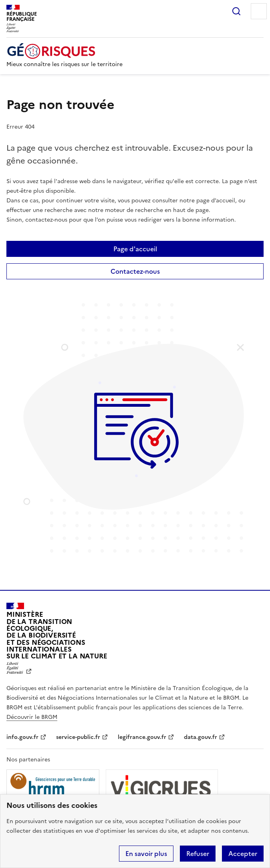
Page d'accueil (135, 249)
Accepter (243, 854)
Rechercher (236, 11)
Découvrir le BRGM (32, 717)
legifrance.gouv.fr (142, 737)
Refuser (198, 854)
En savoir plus (146, 854)
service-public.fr (78, 737)
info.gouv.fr (22, 737)
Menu (259, 11)
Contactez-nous (135, 271)
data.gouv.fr (200, 737)
